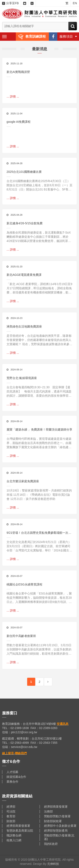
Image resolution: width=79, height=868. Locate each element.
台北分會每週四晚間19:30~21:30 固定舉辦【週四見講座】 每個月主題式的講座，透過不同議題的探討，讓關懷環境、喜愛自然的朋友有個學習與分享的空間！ (39, 392)
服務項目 (68, 36)
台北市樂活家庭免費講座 (23, 481)
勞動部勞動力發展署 (57, 816)
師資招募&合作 (16, 777)
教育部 (11, 816)
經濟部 (11, 807)
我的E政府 (51, 844)
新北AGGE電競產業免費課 (24, 275)
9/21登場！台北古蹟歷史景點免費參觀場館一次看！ (37, 533)
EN (75, 3)
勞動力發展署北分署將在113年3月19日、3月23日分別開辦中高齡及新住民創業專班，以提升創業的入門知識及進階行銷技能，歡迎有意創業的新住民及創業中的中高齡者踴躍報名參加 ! (39, 650)
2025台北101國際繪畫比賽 (24, 172)
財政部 (11, 821)
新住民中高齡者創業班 (21, 636)
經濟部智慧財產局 (56, 831)
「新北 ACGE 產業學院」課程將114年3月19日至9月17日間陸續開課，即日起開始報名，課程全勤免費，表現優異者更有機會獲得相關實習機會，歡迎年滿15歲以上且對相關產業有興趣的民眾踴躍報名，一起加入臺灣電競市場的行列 (39, 288)
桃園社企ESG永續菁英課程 (24, 584)
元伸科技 (53, 864)
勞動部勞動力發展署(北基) (59, 837)
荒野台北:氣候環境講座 (22, 378)
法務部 (48, 811)
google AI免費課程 (19, 122)
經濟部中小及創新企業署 (60, 826)
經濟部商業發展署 (56, 807)
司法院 (11, 811)
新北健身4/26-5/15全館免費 (25, 223)
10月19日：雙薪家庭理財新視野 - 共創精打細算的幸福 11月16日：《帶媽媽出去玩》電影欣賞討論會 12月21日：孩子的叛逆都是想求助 (39, 495)
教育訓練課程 (36, 36)
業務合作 (12, 782)
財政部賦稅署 (53, 821)
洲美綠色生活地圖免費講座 (24, 326)
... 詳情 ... (13, 96)
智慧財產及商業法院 (20, 831)
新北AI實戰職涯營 (18, 72)
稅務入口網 (14, 840)
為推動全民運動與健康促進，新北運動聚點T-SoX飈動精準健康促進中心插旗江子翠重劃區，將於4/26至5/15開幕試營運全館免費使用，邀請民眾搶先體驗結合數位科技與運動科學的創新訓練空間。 (39, 237)
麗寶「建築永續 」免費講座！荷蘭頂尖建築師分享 (39, 429)
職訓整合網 (14, 835)
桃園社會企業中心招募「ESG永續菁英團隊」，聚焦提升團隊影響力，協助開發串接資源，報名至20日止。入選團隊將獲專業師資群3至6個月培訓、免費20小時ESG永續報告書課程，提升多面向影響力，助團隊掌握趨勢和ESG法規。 (39, 598)
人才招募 (12, 772)
